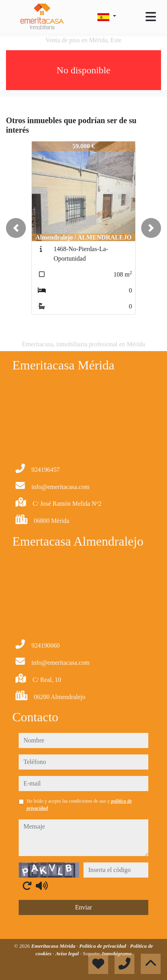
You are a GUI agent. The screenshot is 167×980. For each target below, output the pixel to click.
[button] (16, 228)
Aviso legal (68, 953)
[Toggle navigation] (151, 17)
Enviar (84, 907)
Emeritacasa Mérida (54, 946)
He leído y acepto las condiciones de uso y (79, 805)
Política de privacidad (103, 946)
